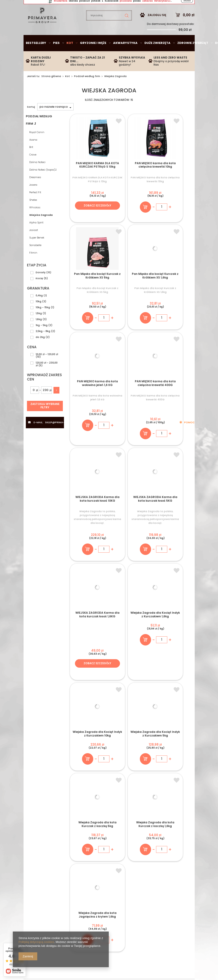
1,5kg (39, 327)
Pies (56, 57)
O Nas (32, 873)
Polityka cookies (154, 864)
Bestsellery (36, 57)
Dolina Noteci (37, 176)
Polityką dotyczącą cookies (36, 942)
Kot (70, 57)
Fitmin (33, 266)
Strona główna (51, 90)
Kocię (39, 292)
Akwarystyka (125, 57)
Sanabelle (35, 259)
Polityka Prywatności (157, 859)
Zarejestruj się (94, 853)
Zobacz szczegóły (89, 223)
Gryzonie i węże (93, 57)
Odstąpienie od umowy (159, 870)
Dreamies (35, 191)
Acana (33, 153)
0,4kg (39, 309)
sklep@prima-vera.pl (58, 6)
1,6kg (39, 333)
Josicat (34, 244)
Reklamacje (150, 876)
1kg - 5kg (42, 339)
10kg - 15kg (43, 321)
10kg (39, 315)
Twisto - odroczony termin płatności (47, 866)
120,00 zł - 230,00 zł (47, 378)
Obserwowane (95, 870)
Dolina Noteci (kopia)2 (43, 183)
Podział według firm (87, 90)
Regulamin (149, 853)
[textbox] (109, 29)
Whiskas (35, 221)
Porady (180, 821)
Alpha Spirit (36, 236)
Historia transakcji (98, 876)
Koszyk (89, 864)
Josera (33, 198)
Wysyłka (33, 853)
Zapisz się (137, 720)
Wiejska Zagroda (41, 229)
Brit (31, 161)
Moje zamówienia (97, 859)
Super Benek (37, 251)
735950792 (104, 6)
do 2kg (40, 351)
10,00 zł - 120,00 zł (47, 368)
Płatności (34, 859)
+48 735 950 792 (86, 821)
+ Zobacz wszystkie (109, 747)
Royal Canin (37, 146)
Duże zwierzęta (157, 57)
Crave (33, 168)
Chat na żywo (116, 821)
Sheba (33, 214)
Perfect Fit (35, 206)
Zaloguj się (157, 29)
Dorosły (41, 286)
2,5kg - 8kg (43, 345)
